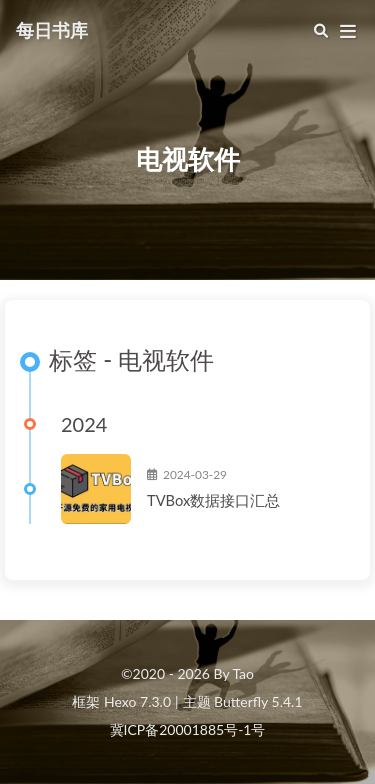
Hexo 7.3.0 (137, 701)
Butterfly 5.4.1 (258, 701)
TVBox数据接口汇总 (213, 500)
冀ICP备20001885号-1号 (188, 729)
